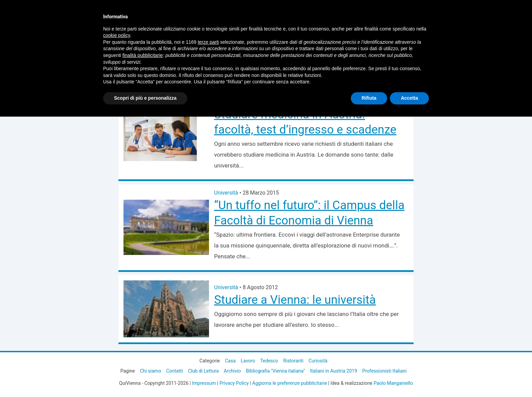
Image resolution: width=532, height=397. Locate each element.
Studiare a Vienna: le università (295, 300)
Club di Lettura (203, 371)
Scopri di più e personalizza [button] (145, 98)
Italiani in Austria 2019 (334, 371)
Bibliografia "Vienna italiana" (275, 371)
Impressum (204, 383)
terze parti (208, 42)
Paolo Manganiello (393, 383)
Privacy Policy (234, 383)
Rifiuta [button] (369, 98)
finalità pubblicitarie (143, 55)
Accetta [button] (409, 98)
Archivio (232, 371)
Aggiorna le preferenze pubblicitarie (289, 383)
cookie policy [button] (117, 35)
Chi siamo (150, 371)
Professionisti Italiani (385, 371)
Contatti (175, 371)
